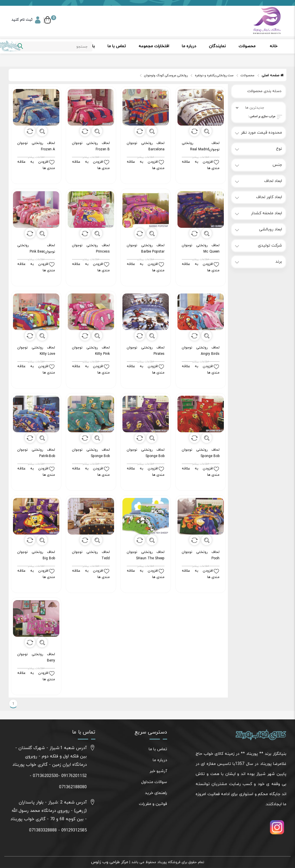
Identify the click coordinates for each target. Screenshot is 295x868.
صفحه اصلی (273, 75)
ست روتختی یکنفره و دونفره (214, 75)
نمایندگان (217, 46)
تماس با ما (117, 46)
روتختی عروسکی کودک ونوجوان (166, 75)
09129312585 (74, 830)
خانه (274, 46)
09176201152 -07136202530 (60, 776)
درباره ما (189, 46)
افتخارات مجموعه (154, 46)
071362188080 (73, 787)
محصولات (247, 46)
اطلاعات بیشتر (36, 157)
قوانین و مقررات (153, 804)
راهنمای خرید (156, 793)
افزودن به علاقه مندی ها (36, 165)
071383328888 (43, 830)
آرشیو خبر (158, 771)
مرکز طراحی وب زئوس (110, 862)
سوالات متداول (154, 782)
